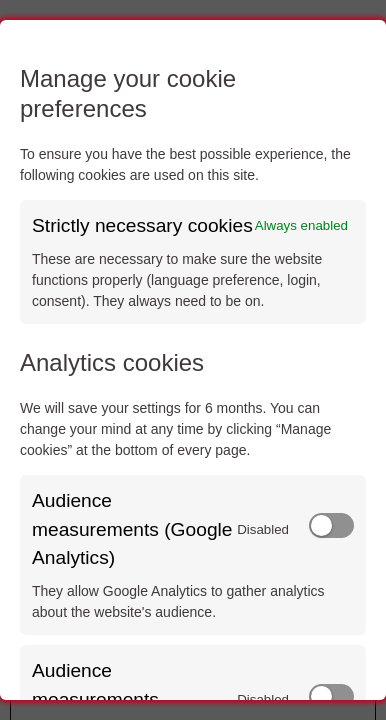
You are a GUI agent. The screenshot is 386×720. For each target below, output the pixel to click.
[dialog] (193, 360)
